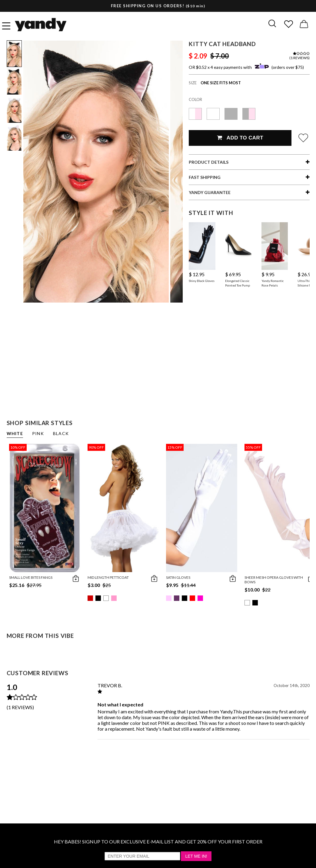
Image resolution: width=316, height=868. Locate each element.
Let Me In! (196, 856)
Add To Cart (240, 138)
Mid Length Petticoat (108, 577)
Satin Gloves (178, 577)
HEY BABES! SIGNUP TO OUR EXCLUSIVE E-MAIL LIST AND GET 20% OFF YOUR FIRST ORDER (158, 841)
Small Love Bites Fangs (31, 577)
